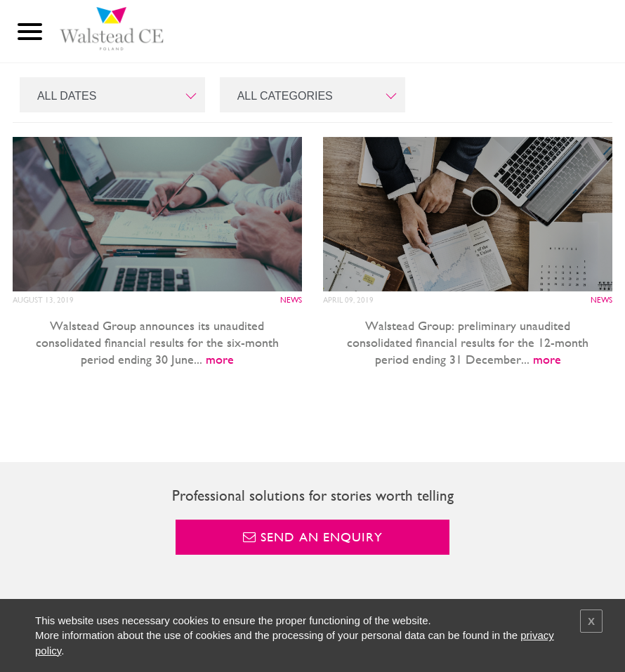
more (220, 359)
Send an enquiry (313, 537)
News (291, 300)
